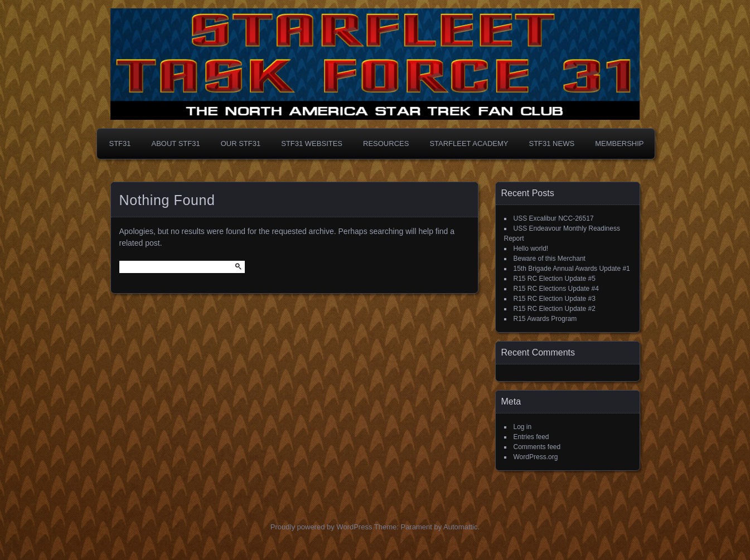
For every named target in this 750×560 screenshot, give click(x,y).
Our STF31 (241, 143)
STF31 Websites (312, 143)
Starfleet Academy (469, 143)
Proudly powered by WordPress (321, 527)
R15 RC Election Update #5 (555, 279)
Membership (619, 143)
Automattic (460, 527)
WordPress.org (536, 457)
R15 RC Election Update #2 (555, 309)
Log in (523, 427)
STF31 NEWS (552, 143)
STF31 (120, 143)
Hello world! (531, 249)
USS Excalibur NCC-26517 (554, 218)
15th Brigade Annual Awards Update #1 (572, 269)
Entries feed (531, 437)
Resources (386, 143)
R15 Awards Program (545, 319)
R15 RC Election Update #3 (555, 299)
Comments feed (537, 447)
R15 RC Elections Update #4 (556, 289)
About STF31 (176, 143)
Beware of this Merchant (550, 259)
